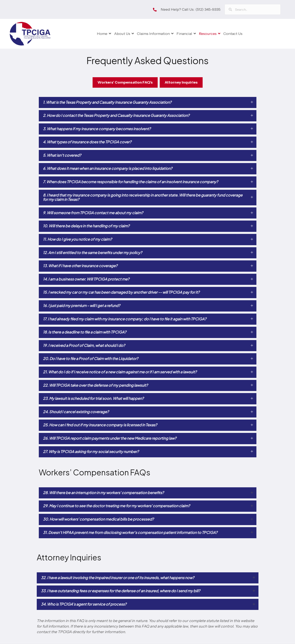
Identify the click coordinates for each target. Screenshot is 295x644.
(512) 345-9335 (208, 9)
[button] (148, 103)
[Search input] (253, 9)
